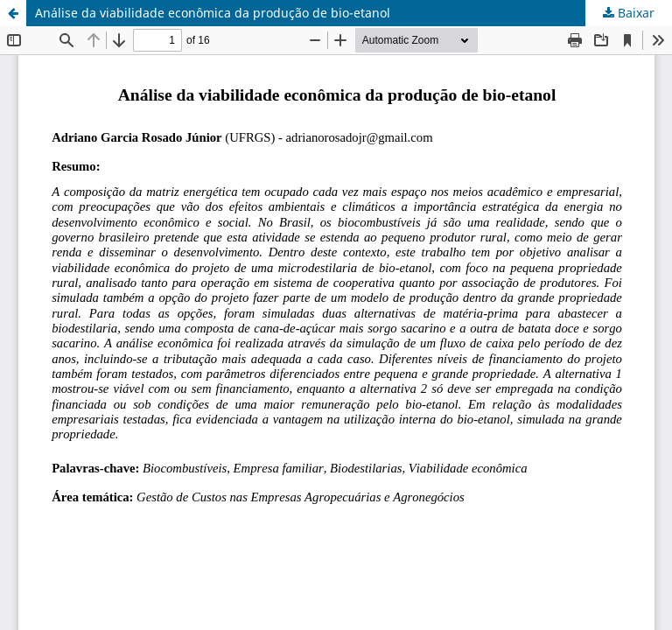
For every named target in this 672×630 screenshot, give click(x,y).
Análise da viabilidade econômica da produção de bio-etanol (213, 13)
